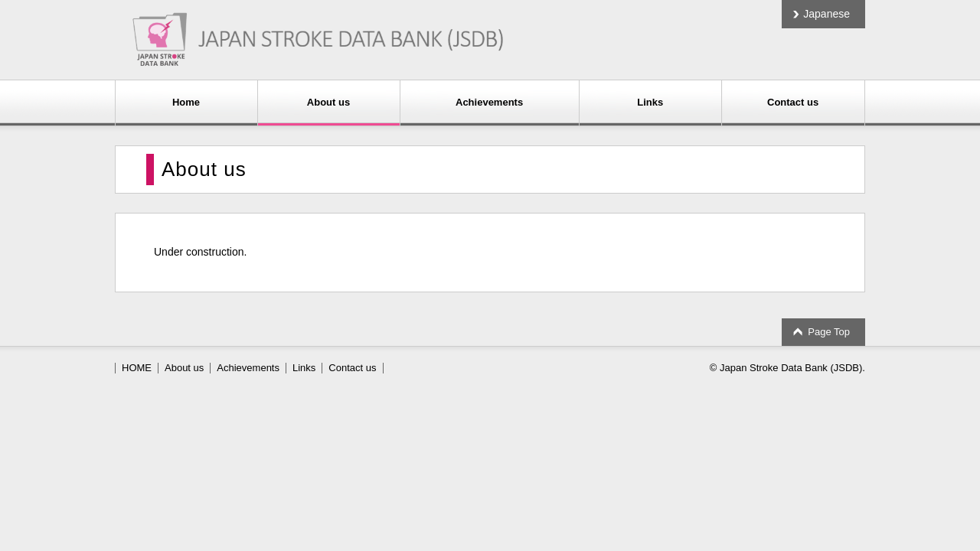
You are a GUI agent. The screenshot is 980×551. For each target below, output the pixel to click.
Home (186, 102)
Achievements (489, 102)
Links (650, 102)
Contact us (793, 102)
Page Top (829, 332)
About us (328, 102)
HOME (137, 368)
